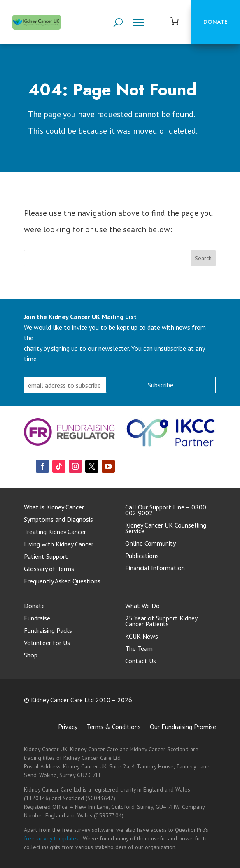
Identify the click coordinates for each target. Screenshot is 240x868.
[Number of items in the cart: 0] (175, 21)
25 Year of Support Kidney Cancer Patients (161, 621)
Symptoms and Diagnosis (58, 520)
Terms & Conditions (114, 727)
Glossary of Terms (49, 569)
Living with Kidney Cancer (59, 545)
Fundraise (37, 619)
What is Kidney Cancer (54, 508)
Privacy (68, 727)
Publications (142, 556)
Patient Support (46, 557)
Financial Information (155, 568)
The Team (139, 649)
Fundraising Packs (48, 631)
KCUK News (142, 637)
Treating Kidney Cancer (55, 532)
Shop (31, 656)
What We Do (142, 606)
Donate (216, 22)
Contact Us (141, 661)
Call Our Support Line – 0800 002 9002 (166, 510)
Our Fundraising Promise (183, 727)
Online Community (150, 544)
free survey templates (52, 838)
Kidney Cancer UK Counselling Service (166, 529)
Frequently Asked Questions (62, 582)
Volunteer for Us (47, 643)
